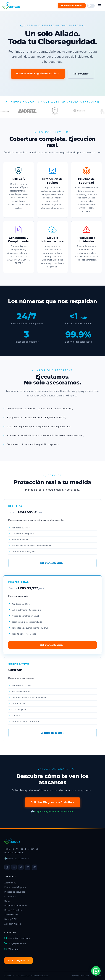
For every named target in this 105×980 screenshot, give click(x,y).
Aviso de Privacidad (81, 976)
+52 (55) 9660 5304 (17, 944)
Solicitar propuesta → (53, 733)
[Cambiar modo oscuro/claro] (91, 6)
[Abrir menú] (99, 6)
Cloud (7, 901)
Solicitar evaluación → (52, 563)
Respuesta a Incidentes (16, 905)
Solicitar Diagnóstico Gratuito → (53, 802)
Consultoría (10, 896)
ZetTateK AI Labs (13, 924)
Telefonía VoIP (11, 915)
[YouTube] (35, 867)
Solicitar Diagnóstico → (18, 960)
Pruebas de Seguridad (15, 892)
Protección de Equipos (15, 887)
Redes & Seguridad (13, 910)
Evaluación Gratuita (72, 6)
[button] (96, 971)
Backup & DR (11, 919)
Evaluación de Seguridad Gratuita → (38, 73)
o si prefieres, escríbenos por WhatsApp (53, 811)
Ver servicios (81, 74)
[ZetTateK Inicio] (12, 6)
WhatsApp (13, 949)
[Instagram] (14, 867)
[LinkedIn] (7, 867)
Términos (97, 976)
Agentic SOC (10, 883)
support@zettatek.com (19, 938)
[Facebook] (21, 867)
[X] (28, 867)
